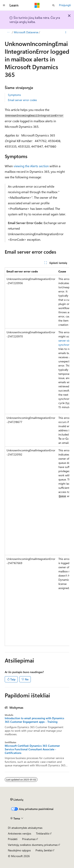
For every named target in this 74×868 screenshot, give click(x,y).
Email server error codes (22, 100)
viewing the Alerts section (31, 166)
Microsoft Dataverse (26, 32)
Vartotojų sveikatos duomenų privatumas (33, 845)
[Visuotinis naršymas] (4, 5)
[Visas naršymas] (8, 32)
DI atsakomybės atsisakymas (25, 828)
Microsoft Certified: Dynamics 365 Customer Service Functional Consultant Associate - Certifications (32, 749)
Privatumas (29, 839)
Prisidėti (13, 839)
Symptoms (14, 95)
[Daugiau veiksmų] (66, 32)
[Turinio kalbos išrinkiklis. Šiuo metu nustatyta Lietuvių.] (17, 800)
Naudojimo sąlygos (19, 850)
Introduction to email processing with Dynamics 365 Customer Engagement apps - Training (34, 720)
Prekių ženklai (44, 850)
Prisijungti (65, 5)
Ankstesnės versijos (20, 833)
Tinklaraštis (43, 833)
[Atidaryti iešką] (53, 5)
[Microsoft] (37, 5)
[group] (37, 457)
